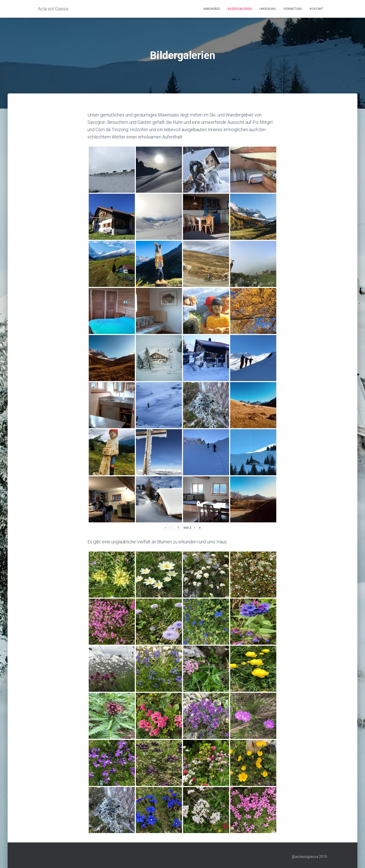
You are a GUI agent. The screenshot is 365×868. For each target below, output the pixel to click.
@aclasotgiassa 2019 (309, 857)
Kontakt (316, 9)
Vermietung (293, 9)
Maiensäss (212, 9)
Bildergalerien (240, 9)
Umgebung (268, 9)
